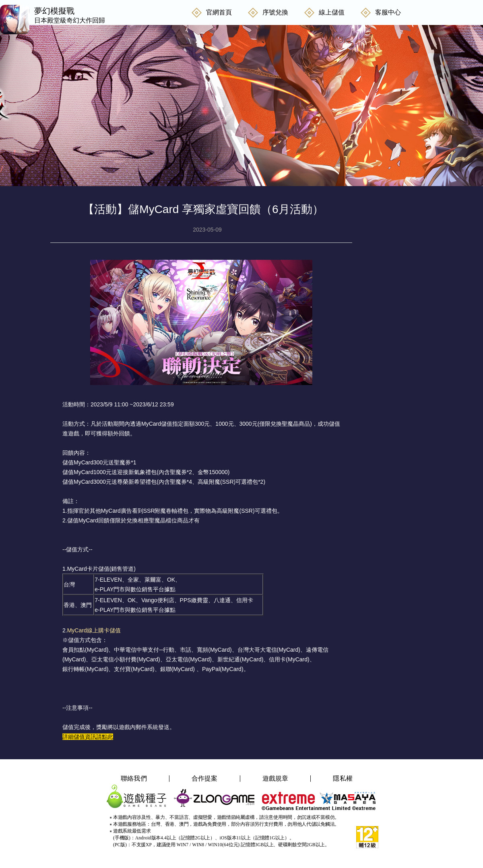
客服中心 (388, 12)
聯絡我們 (134, 779)
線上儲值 (332, 12)
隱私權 (343, 779)
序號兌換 (275, 12)
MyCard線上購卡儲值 (94, 630)
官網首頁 (219, 12)
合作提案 (205, 779)
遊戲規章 (276, 779)
